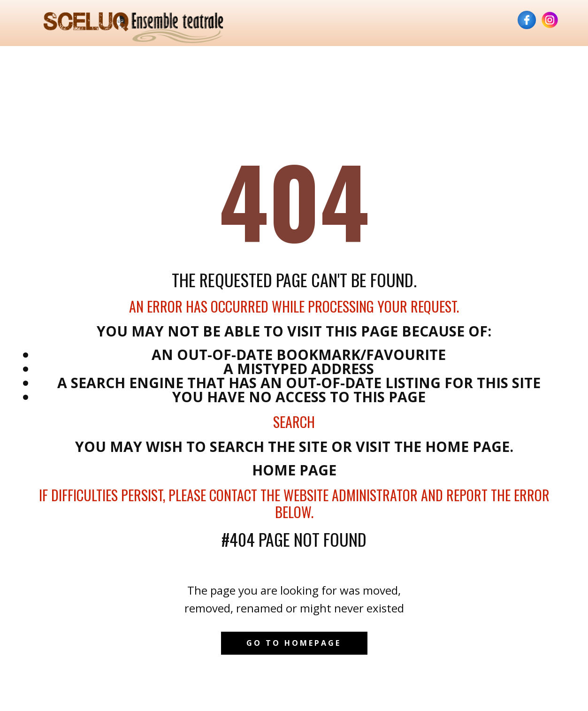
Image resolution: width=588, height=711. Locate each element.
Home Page (294, 470)
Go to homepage (294, 643)
